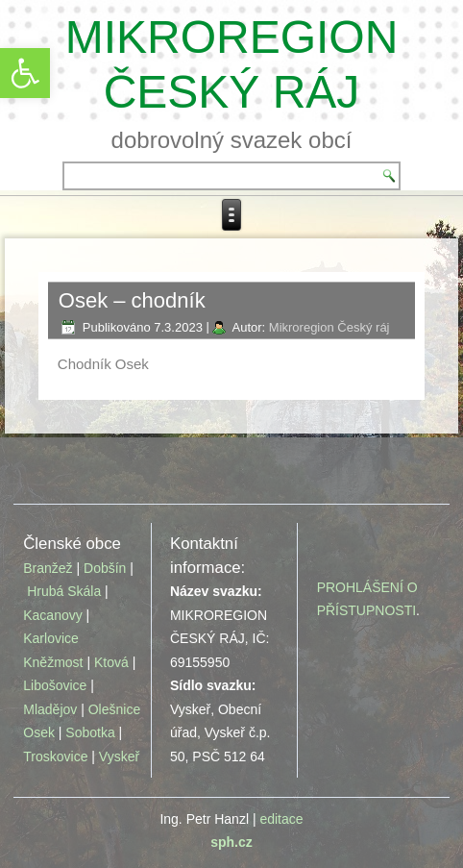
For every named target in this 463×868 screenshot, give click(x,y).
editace (281, 819)
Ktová (113, 662)
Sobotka (90, 732)
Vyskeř (119, 756)
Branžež (48, 568)
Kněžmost (53, 662)
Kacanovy (52, 615)
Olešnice (114, 709)
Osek (39, 732)
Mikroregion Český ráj (329, 327)
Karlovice (51, 638)
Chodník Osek (103, 364)
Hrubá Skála (64, 591)
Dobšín (105, 568)
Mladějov (50, 709)
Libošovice (55, 685)
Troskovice (55, 756)
